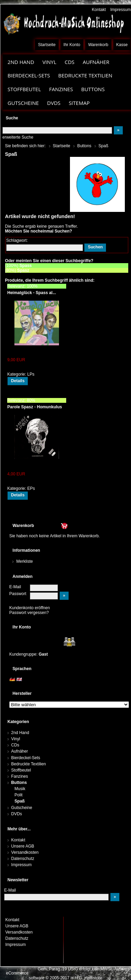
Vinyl (50, 62)
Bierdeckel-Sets (29, 75)
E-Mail (15, 587)
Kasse (122, 45)
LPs (31, 374)
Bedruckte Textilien (85, 75)
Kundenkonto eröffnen (30, 608)
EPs (31, 488)
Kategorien (18, 722)
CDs (69, 62)
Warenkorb (98, 45)
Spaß (20, 801)
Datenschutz (23, 859)
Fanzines (61, 89)
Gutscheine (23, 103)
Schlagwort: (17, 240)
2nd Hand (21, 62)
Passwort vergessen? (29, 613)
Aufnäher (96, 62)
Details (18, 381)
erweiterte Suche (18, 137)
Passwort (18, 594)
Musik (20, 789)
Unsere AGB (23, 846)
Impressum (121, 10)
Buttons (93, 89)
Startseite (47, 45)
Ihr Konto (72, 45)
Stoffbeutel (24, 89)
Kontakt (99, 10)
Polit (19, 795)
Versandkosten (25, 852)
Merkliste (24, 561)
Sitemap (79, 103)
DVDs (54, 103)
